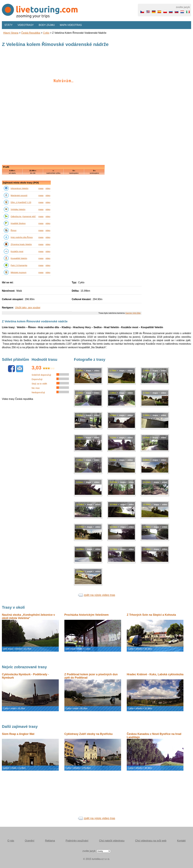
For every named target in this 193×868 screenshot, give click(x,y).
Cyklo (46, 33)
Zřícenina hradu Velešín (21, 244)
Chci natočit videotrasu (112, 841)
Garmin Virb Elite (133, 313)
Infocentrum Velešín (20, 188)
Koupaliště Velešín (19, 258)
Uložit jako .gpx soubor (28, 308)
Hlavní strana (11, 33)
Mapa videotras (71, 25)
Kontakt (181, 841)
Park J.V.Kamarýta (19, 265)
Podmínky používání (77, 841)
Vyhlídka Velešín (18, 209)
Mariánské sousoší (19, 195)
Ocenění (29, 841)
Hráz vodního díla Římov (22, 237)
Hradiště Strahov (18, 223)
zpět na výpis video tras (99, 595)
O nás (11, 841)
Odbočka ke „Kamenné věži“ (23, 216)
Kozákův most (17, 251)
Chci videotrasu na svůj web (151, 841)
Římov (14, 230)
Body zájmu (47, 25)
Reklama (50, 841)
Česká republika (31, 33)
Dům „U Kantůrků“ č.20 (21, 202)
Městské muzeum (18, 272)
